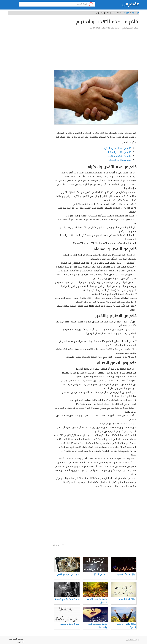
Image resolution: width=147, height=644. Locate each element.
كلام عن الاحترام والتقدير (119, 156)
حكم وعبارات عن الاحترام (120, 160)
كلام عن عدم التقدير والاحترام (117, 148)
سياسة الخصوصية (16, 639)
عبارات (126, 13)
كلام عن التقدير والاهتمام (119, 152)
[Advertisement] (95, 50)
